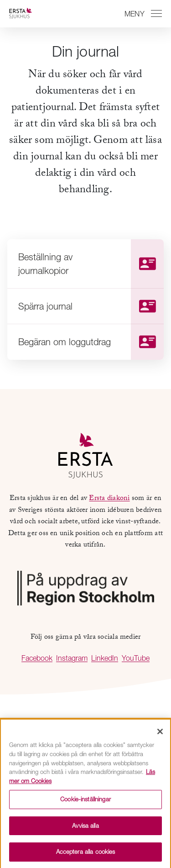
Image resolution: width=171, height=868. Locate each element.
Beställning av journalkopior (91, 264)
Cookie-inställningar (85, 801)
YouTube (136, 658)
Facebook (37, 658)
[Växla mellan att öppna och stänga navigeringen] (142, 14)
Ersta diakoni (109, 499)
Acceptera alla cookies (86, 854)
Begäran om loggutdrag (91, 342)
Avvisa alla (85, 827)
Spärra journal (91, 306)
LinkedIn (105, 658)
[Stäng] (160, 734)
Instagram (72, 658)
